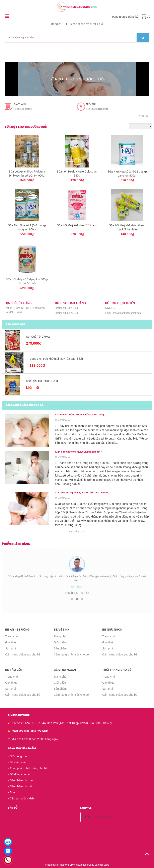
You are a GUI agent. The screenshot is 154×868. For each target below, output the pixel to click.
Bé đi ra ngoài (65, 670)
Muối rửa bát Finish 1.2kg (42, 381)
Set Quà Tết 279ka (38, 337)
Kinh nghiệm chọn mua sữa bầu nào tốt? (78, 452)
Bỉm (11, 792)
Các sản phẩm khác (21, 798)
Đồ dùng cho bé (19, 774)
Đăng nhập (119, 17)
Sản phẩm (12, 648)
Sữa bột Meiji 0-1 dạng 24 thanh (77, 225)
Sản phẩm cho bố (20, 786)
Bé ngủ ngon (112, 630)
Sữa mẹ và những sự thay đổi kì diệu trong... (80, 415)
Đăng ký (133, 17)
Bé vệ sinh (62, 630)
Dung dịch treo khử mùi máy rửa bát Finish (56, 359)
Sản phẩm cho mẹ (20, 780)
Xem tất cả (77, 532)
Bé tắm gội (13, 670)
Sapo (106, 865)
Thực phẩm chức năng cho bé (28, 768)
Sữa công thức (18, 756)
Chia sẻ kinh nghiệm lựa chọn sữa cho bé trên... (82, 493)
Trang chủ (57, 24)
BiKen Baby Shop (99, 817)
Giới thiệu (11, 642)
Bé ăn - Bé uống (17, 630)
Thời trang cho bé (117, 670)
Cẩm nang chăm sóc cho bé (23, 654)
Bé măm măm (18, 762)
